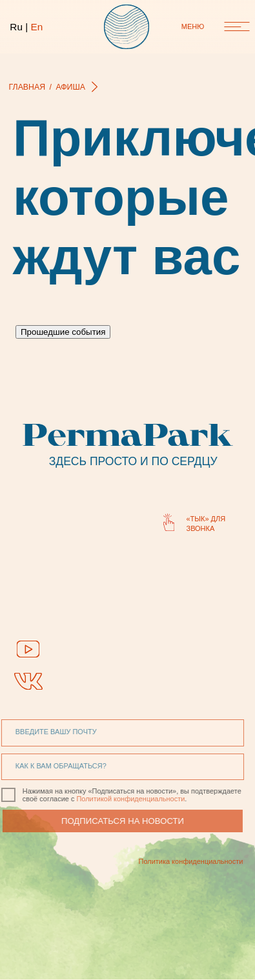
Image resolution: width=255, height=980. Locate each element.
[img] (28, 649)
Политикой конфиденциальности (114, 799)
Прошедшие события (63, 332)
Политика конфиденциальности (167, 861)
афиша (70, 87)
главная (27, 87)
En (36, 27)
